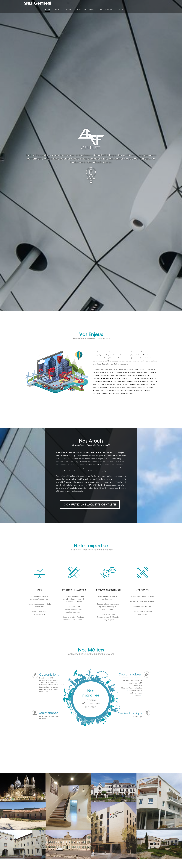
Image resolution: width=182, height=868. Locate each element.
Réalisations (140, 5)
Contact (155, 5)
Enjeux (92, 5)
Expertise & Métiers (120, 5)
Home (81, 5)
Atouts (103, 5)
